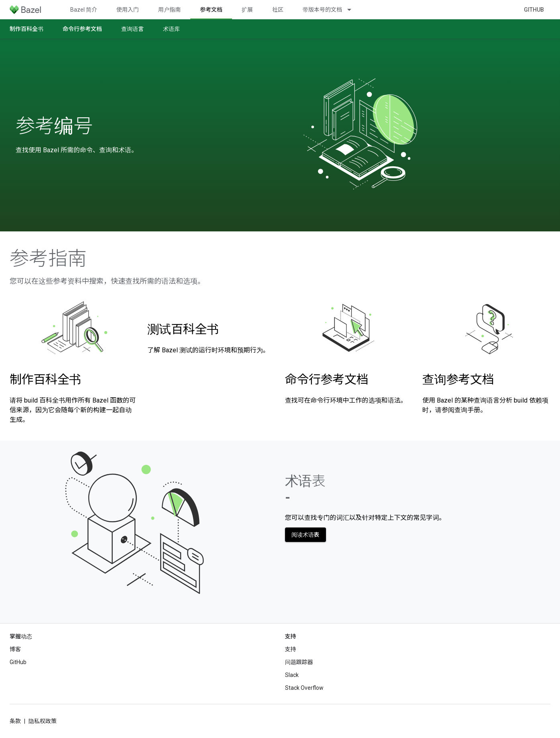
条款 (15, 721)
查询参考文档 (458, 379)
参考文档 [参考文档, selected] (211, 10)
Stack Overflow (304, 688)
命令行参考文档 (82, 29)
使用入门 (128, 10)
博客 (15, 649)
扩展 (247, 10)
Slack (292, 675)
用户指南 (169, 10)
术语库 (171, 29)
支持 (291, 649)
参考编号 (54, 126)
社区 (278, 10)
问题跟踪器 (299, 662)
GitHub (534, 10)
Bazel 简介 (84, 10)
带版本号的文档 (322, 10)
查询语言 (132, 29)
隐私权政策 (43, 721)
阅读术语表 (305, 535)
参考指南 (48, 259)
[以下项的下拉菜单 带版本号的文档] (353, 10)
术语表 (305, 489)
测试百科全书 (183, 329)
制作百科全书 (26, 29)
